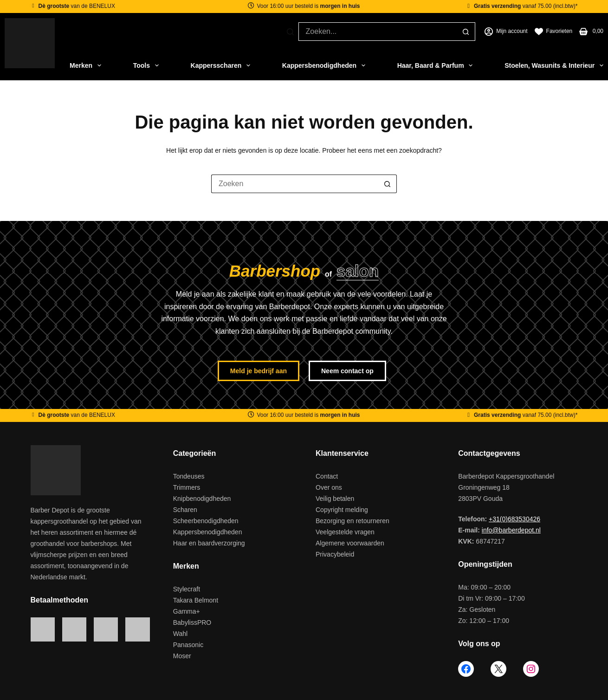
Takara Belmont (196, 600)
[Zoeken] (290, 32)
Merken (85, 65)
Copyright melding (342, 510)
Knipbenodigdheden (202, 499)
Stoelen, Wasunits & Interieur (554, 65)
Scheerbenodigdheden (206, 521)
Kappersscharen (221, 65)
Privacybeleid (335, 554)
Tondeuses (189, 476)
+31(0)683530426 (514, 519)
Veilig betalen (335, 499)
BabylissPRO (192, 622)
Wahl (180, 634)
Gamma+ (187, 611)
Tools (146, 65)
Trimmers (187, 487)
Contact (327, 476)
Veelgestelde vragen (345, 532)
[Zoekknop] (466, 32)
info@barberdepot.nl (511, 530)
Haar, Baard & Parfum (435, 65)
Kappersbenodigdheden (324, 65)
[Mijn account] (506, 32)
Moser (182, 656)
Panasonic (188, 645)
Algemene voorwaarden (350, 543)
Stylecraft (187, 589)
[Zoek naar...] (378, 32)
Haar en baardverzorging (209, 543)
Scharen (185, 510)
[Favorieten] (554, 32)
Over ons (329, 487)
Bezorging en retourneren (353, 521)
